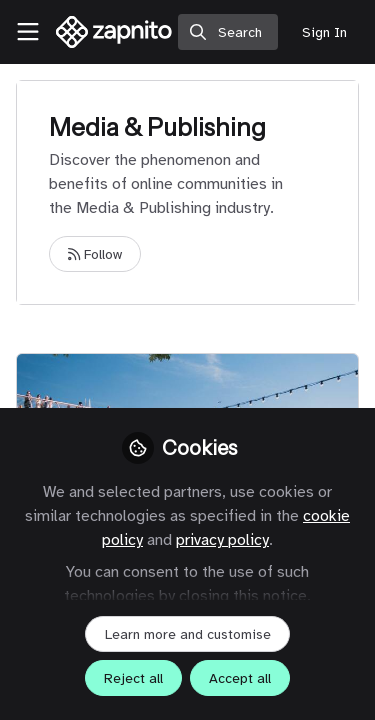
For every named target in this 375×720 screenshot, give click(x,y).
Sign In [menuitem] (324, 32)
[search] (228, 32)
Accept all (240, 678)
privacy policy (222, 540)
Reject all (133, 678)
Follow (95, 254)
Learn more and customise (188, 634)
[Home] (114, 32)
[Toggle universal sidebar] (28, 32)
